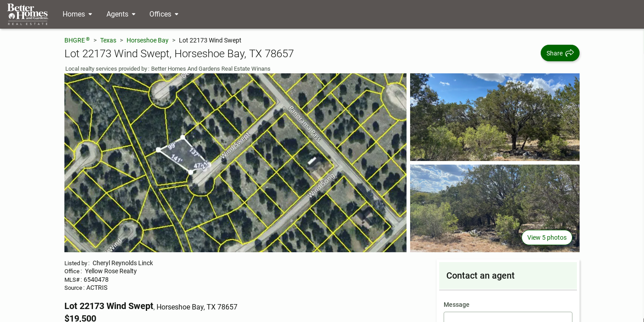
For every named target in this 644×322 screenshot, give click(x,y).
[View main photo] (235, 163)
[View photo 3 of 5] (495, 208)
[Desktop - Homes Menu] (77, 14)
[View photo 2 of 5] (495, 117)
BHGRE (77, 40)
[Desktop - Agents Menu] (121, 14)
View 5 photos (547, 237)
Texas (108, 40)
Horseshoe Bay (148, 40)
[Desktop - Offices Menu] (164, 14)
